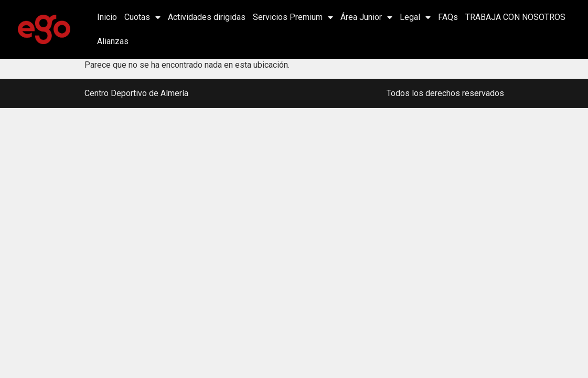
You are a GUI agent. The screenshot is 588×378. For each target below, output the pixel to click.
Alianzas (113, 41)
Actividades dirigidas (207, 17)
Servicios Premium (293, 17)
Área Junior (366, 17)
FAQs (448, 17)
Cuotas (142, 17)
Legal (415, 17)
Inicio (107, 17)
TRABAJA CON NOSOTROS (515, 17)
